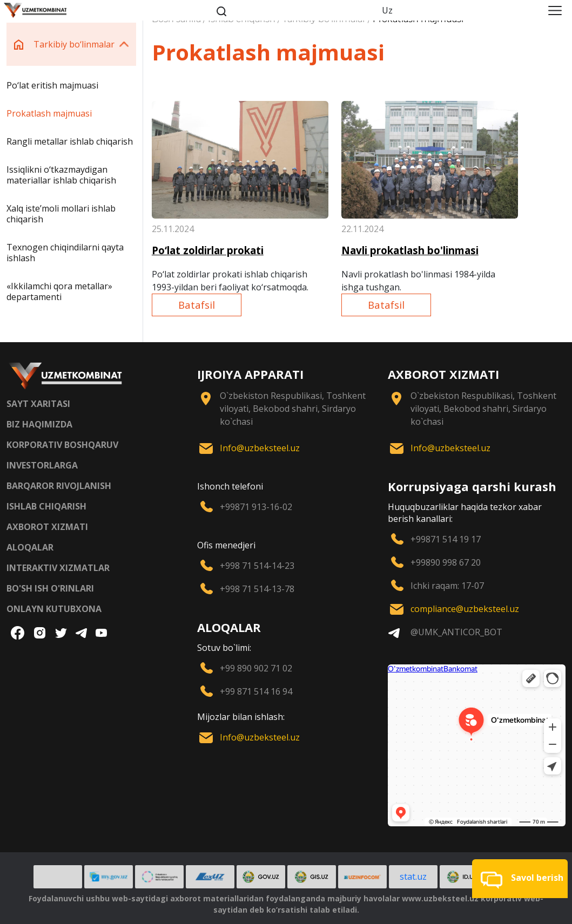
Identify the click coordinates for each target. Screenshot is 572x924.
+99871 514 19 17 (446, 539)
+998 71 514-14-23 (257, 566)
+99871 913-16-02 (256, 507)
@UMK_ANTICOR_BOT (456, 632)
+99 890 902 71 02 (256, 668)
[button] (520, 879)
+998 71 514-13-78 (257, 589)
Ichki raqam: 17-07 (447, 586)
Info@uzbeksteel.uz (260, 448)
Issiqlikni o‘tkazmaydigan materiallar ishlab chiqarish (61, 175)
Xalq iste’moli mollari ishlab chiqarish (61, 214)
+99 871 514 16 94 (256, 691)
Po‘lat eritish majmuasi (52, 85)
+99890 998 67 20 (446, 562)
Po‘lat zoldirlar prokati (208, 250)
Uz (387, 10)
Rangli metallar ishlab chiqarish (70, 141)
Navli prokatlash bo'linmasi (410, 250)
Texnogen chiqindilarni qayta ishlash (65, 253)
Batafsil (197, 305)
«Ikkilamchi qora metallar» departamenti (59, 291)
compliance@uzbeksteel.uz (465, 609)
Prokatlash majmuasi (49, 113)
